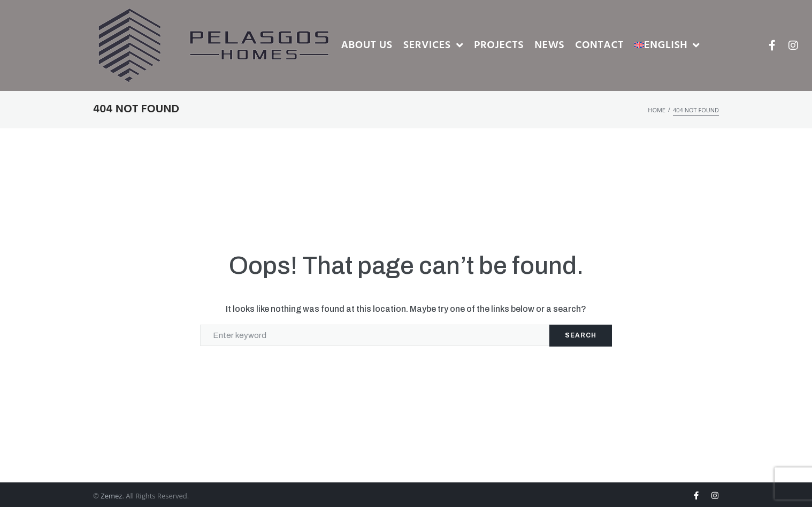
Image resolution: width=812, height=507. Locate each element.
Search (581, 335)
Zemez (111, 496)
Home (657, 110)
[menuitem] (667, 46)
